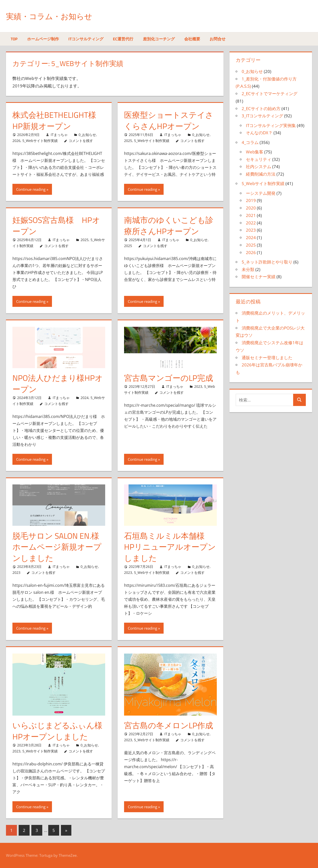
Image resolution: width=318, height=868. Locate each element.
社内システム (259, 167)
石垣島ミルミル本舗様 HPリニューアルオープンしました (170, 547)
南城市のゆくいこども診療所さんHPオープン (169, 226)
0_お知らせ (87, 135)
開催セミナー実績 (259, 277)
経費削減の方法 (261, 174)
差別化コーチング (159, 39)
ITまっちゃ (59, 135)
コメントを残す (81, 141)
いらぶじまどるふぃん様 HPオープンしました (61, 731)
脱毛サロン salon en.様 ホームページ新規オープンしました (60, 547)
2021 (251, 215)
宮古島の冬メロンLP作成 (169, 725)
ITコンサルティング (86, 39)
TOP (14, 39)
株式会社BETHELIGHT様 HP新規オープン (54, 120)
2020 (251, 208)
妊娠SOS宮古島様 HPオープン (56, 226)
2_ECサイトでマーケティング (270, 94)
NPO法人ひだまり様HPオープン (58, 383)
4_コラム (250, 142)
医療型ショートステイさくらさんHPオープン (169, 120)
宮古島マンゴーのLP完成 (169, 378)
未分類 (248, 269)
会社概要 (192, 39)
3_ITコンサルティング (262, 116)
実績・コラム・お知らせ (56, 16)
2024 (85, 398)
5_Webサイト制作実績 (40, 141)
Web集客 (255, 152)
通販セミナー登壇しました (267, 358)
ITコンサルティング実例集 (271, 125)
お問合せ (218, 39)
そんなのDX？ (259, 133)
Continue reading (31, 189)
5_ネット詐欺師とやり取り (267, 262)
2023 (198, 386)
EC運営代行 (123, 39)
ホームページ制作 (43, 39)
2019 (251, 200)
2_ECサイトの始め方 (261, 108)
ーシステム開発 (261, 193)
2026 (16, 141)
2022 (251, 223)
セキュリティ (259, 159)
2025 (128, 141)
